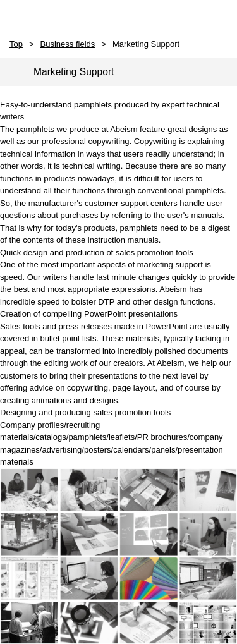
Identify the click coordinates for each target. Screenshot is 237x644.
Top (16, 44)
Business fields (68, 44)
